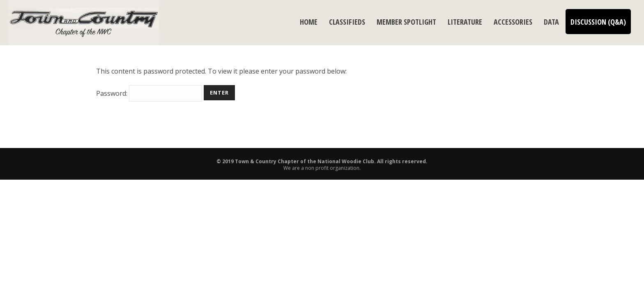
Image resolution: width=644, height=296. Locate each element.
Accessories (513, 22)
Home (309, 22)
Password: (149, 93)
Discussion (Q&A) (598, 22)
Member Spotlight (406, 22)
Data (551, 22)
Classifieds (347, 22)
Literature (465, 22)
